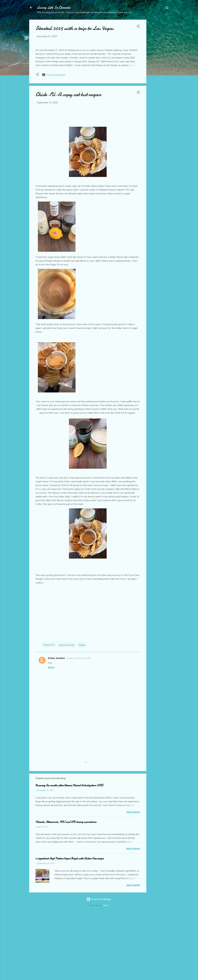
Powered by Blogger (99, 966)
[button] (138, 27)
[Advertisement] (159, 69)
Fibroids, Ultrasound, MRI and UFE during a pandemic (66, 888)
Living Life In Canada (54, 7)
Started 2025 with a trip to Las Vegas (75, 28)
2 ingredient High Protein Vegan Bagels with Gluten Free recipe (70, 925)
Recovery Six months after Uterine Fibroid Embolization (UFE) (69, 852)
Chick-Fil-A (49, 711)
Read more (133, 879)
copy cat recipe (66, 711)
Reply (51, 734)
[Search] (167, 9)
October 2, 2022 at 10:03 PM (78, 725)
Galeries (106, 972)
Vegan (82, 711)
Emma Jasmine (56, 724)
